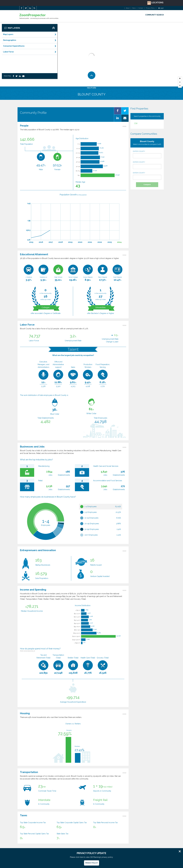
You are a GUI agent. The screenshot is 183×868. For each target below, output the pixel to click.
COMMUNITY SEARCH (154, 15)
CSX (136, 123)
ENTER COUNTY (147, 154)
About (128, 8)
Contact (141, 8)
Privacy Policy (150, 8)
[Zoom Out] (180, 82)
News (134, 8)
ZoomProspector (33, 15)
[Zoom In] (180, 78)
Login (161, 8)
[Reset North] (180, 86)
